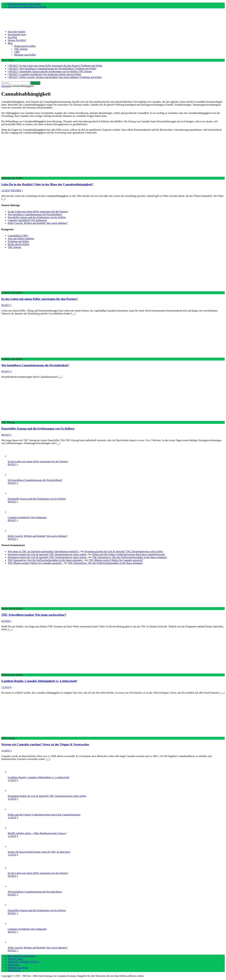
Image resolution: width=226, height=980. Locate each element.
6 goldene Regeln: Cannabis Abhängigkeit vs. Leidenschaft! (39, 681)
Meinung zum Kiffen (25, 55)
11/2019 (5, 687)
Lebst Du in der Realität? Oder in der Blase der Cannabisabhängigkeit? (47, 184)
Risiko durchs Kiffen (25, 46)
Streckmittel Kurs (17, 34)
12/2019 (5, 190)
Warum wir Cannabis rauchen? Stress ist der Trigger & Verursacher (45, 744)
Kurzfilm (12, 37)
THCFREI (16, 190)
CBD (17, 52)
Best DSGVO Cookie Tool (21, 956)
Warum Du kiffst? (17, 40)
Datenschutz (14, 970)
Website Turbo (15, 959)
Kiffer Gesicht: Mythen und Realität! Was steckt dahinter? (38, 223)
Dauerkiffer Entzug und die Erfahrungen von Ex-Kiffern (37, 217)
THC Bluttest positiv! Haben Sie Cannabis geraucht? (116, 560)
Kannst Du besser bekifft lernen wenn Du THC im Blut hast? (39, 852)
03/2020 (5, 621)
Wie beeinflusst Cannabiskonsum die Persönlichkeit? (35, 214)
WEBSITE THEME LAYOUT (23, 962)
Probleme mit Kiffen (18, 241)
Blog (10, 43)
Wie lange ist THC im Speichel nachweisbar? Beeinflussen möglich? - (44, 551)
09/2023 (5, 305)
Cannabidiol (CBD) (18, 236)
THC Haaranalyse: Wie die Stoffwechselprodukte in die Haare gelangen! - (46, 560)
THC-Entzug (21, 49)
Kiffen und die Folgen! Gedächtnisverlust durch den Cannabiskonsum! (129, 554)
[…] (3, 199)
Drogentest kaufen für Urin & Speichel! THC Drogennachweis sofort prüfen (124, 551)
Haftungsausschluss (18, 968)
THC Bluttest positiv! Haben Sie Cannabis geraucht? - (36, 563)
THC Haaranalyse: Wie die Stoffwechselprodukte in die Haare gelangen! (130, 557)
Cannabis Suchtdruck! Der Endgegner (27, 220)
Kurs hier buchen (17, 32)
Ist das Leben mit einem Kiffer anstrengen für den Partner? (38, 212)
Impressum (13, 965)
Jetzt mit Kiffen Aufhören (21, 238)
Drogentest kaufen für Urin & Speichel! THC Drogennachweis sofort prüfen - (48, 554)
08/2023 (5, 435)
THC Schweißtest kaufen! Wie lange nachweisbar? (34, 615)
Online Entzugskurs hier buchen (24, 4)
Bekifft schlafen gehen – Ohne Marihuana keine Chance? (37, 833)
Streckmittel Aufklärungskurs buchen (27, 7)
